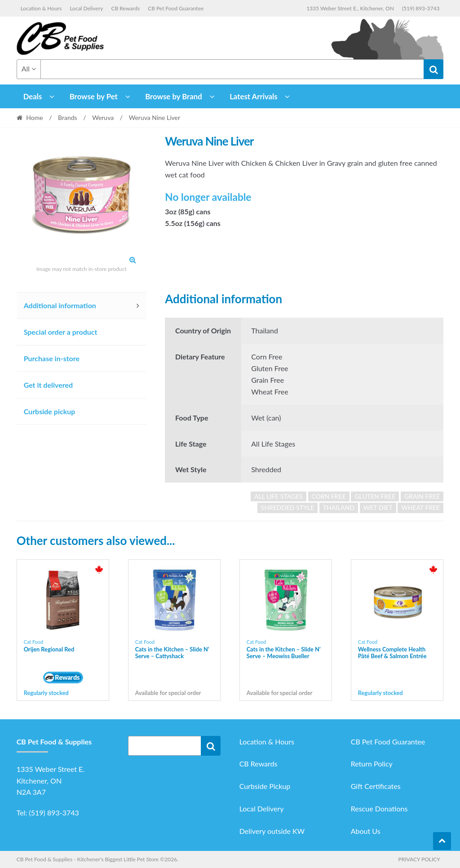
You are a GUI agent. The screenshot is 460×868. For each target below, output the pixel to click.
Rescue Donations (379, 808)
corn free (329, 496)
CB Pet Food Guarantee (176, 8)
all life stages (279, 496)
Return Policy (372, 764)
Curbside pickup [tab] (50, 411)
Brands (68, 117)
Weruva (103, 117)
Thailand (339, 507)
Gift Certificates (376, 786)
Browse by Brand (174, 96)
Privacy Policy (419, 859)
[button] (133, 260)
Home (34, 117)
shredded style (288, 507)
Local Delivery (86, 8)
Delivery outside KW (272, 831)
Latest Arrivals (254, 96)
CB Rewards (126, 8)
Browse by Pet (94, 96)
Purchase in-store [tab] (52, 358)
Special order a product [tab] (61, 332)
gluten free (375, 496)
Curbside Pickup (265, 786)
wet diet (378, 507)
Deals (33, 96)
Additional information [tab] (60, 305)
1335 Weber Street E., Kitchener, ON (350, 8)
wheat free (420, 507)
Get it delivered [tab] (49, 385)
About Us (366, 831)
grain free (422, 496)
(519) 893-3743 (421, 8)
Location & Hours (41, 8)
